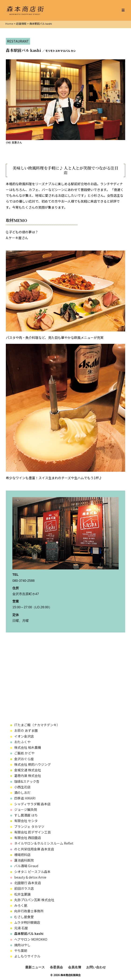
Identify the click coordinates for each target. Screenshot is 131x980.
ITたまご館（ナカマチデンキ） (37, 725)
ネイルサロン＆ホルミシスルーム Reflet (44, 843)
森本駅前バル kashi (29, 933)
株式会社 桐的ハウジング (33, 764)
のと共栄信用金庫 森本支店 (34, 849)
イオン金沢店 (24, 736)
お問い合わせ (96, 967)
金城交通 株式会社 (28, 770)
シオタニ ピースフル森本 (32, 872)
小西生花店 (22, 787)
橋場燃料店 (22, 855)
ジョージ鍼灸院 (26, 809)
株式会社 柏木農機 (29, 747)
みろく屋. (21, 905)
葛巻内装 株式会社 (29, 776)
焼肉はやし (22, 945)
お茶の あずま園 (26, 730)
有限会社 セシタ (26, 821)
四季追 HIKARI (25, 798)
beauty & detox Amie (30, 877)
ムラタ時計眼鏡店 (27, 922)
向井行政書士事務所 (29, 911)
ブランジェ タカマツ (29, 826)
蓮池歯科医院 (24, 860)
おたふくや (22, 742)
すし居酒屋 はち (26, 815)
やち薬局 (21, 950)
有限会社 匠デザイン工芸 (33, 832)
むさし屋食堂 (24, 917)
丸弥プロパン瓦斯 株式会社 (34, 900)
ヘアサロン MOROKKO (31, 939)
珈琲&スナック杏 (27, 781)
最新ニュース (35, 967)
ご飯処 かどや (24, 753)
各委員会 (56, 967)
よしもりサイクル (27, 956)
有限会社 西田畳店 (28, 838)
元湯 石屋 (21, 928)
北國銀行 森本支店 (28, 883)
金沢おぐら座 (24, 759)
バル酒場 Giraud (26, 866)
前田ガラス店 (24, 888)
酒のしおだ (22, 793)
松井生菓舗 (22, 894)
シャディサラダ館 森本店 (34, 804)
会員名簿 (75, 967)
